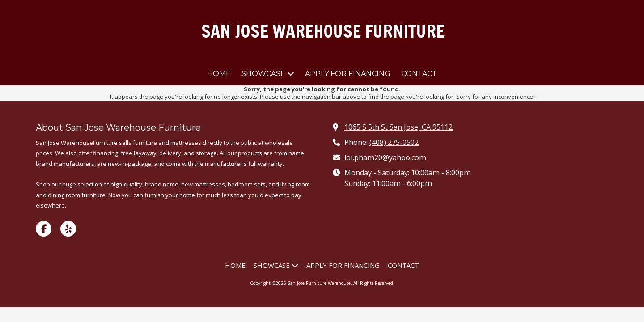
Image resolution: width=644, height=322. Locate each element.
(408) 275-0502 (394, 142)
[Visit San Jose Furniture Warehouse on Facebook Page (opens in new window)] (44, 229)
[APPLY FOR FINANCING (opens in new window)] (348, 74)
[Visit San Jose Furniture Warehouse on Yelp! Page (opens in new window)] (68, 229)
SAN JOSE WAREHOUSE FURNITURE (323, 31)
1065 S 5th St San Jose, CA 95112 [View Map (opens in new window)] (398, 127)
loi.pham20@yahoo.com (385, 157)
